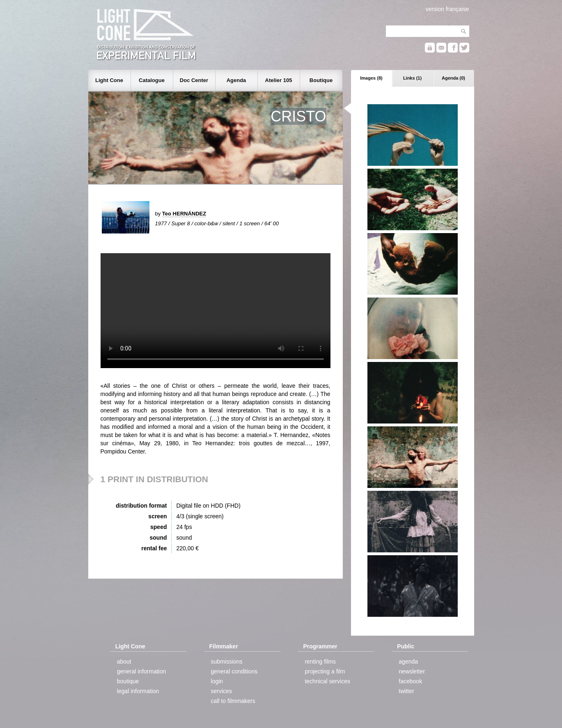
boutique (128, 681)
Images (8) (371, 78)
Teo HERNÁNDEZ (184, 214)
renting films (320, 662)
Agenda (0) (453, 78)
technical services (327, 681)
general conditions (234, 671)
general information (142, 671)
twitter (406, 691)
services (221, 691)
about (124, 662)
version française (447, 9)
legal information (138, 691)
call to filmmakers (233, 701)
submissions (227, 662)
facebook (410, 681)
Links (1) (412, 78)
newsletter (412, 671)
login (217, 681)
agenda (408, 662)
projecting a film (325, 671)
